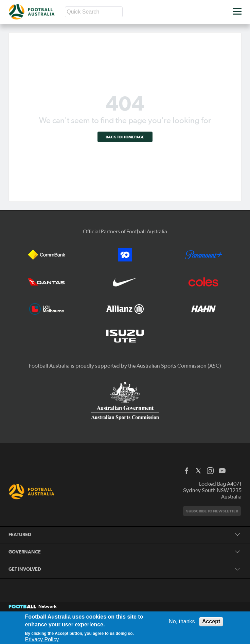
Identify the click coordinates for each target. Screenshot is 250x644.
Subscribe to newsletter (212, 511)
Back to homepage (125, 137)
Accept (211, 621)
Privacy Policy (42, 639)
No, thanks (182, 621)
